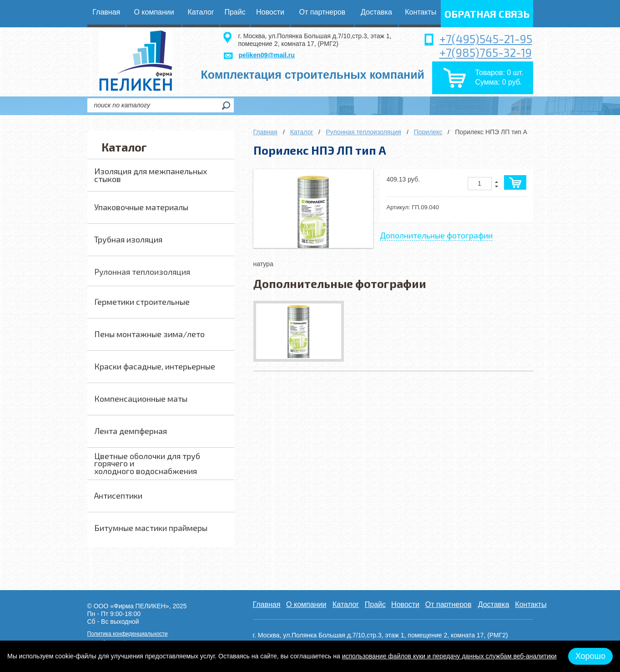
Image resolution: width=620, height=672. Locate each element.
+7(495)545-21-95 (486, 39)
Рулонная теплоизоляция (363, 132)
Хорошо (590, 656)
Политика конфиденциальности (128, 634)
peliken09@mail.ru (267, 55)
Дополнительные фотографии (436, 235)
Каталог (302, 132)
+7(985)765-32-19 (486, 52)
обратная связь (487, 14)
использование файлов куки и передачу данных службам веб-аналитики (449, 656)
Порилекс (428, 132)
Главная (265, 132)
